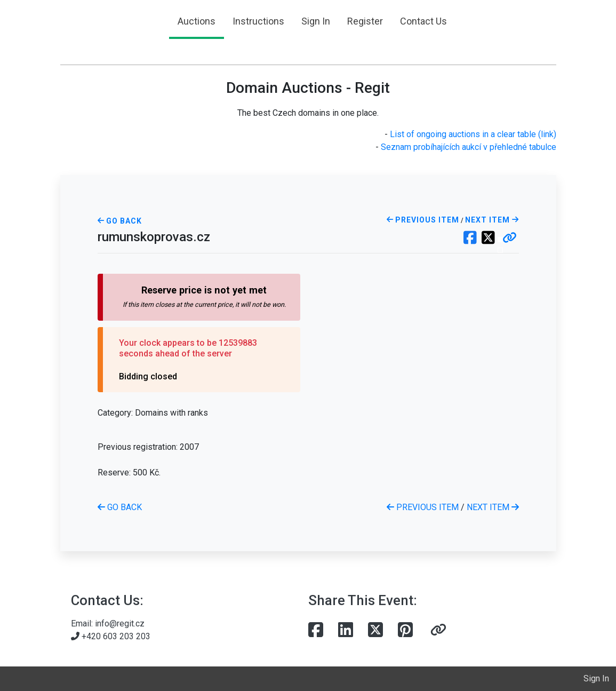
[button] (510, 239)
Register (365, 21)
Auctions (197, 21)
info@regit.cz (120, 624)
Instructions (258, 21)
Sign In (316, 21)
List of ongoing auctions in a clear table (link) (473, 134)
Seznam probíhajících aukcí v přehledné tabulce (469, 147)
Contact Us (423, 21)
